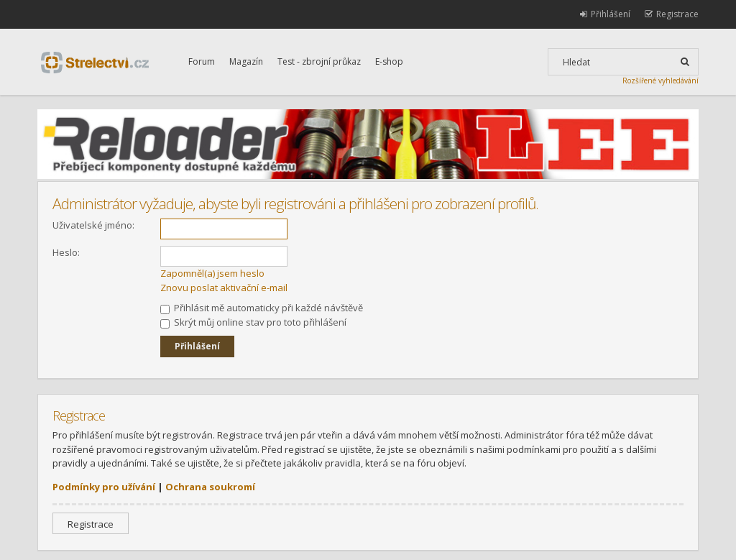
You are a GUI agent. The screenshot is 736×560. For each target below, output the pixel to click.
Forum (202, 61)
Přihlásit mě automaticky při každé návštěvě (262, 308)
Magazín (246, 61)
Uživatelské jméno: (93, 225)
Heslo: (66, 252)
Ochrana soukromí (210, 487)
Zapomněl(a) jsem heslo (212, 273)
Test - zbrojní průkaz (319, 61)
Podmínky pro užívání (104, 487)
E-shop (389, 61)
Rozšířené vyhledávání (661, 81)
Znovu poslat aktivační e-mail (224, 288)
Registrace (91, 524)
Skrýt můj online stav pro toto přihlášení (253, 322)
